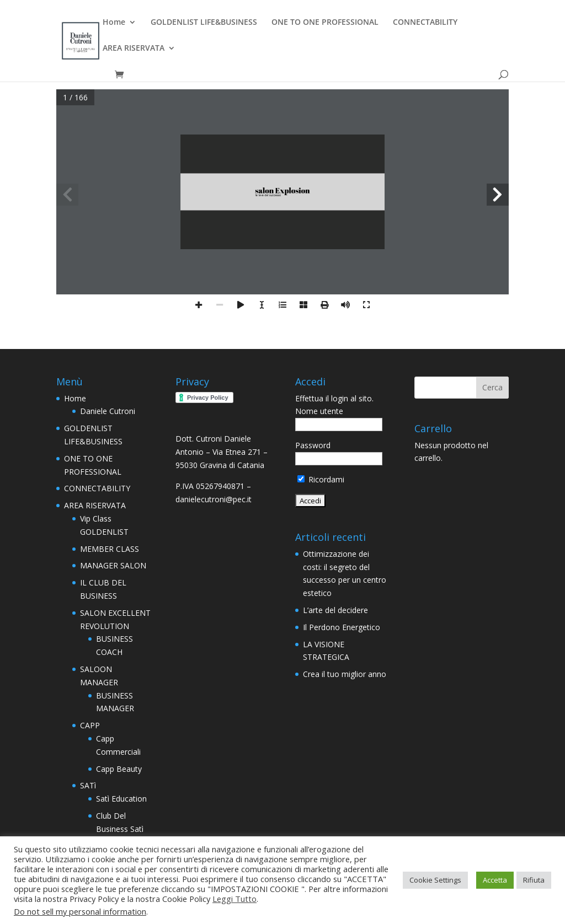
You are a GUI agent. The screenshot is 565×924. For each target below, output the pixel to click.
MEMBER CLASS (110, 549)
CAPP (90, 725)
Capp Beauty (119, 769)
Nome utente (319, 411)
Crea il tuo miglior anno (345, 674)
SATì (88, 785)
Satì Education (121, 799)
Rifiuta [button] (534, 880)
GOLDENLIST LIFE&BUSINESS (204, 23)
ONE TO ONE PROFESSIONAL (325, 23)
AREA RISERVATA (134, 49)
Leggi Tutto (234, 899)
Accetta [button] (495, 880)
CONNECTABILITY (425, 23)
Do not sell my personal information (80, 911)
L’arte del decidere (335, 610)
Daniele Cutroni (108, 411)
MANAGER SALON (113, 565)
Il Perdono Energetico (342, 627)
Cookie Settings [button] (435, 880)
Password (313, 445)
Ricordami (321, 479)
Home (114, 23)
